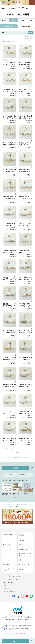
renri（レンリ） (9, 507)
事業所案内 (19, 617)
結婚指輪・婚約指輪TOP (21, 505)
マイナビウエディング (8, 505)
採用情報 (27, 619)
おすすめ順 (29, 41)
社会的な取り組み (28, 617)
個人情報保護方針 (10, 619)
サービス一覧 (12, 617)
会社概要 (5, 617)
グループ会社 (20, 619)
